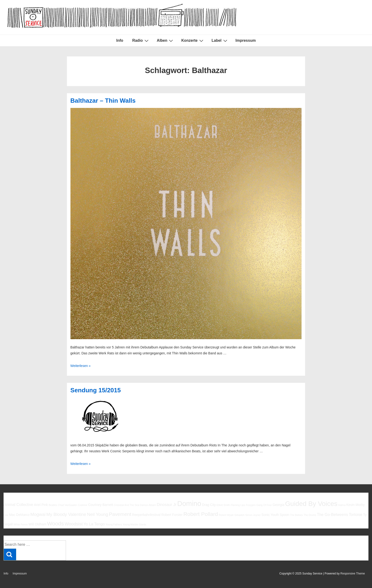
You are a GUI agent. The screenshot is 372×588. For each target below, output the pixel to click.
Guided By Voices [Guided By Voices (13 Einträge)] (311, 504)
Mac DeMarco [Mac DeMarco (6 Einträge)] (19, 515)
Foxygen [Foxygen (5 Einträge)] (251, 505)
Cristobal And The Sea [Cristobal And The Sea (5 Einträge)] (126, 505)
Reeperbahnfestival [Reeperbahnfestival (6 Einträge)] (146, 515)
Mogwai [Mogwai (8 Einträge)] (38, 514)
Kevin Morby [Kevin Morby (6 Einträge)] (356, 505)
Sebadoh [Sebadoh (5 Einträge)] (239, 515)
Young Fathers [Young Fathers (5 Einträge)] (114, 524)
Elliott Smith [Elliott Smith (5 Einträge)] (223, 505)
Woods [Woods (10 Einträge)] (56, 523)
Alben (165, 41)
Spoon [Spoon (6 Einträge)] (284, 515)
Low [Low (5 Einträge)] (6, 515)
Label (220, 41)
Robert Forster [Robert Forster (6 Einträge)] (172, 515)
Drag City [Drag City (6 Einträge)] (209, 505)
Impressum (246, 40)
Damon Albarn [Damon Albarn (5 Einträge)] (148, 505)
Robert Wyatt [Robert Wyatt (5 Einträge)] (226, 515)
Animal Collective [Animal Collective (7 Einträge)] (18, 505)
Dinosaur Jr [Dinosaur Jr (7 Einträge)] (167, 505)
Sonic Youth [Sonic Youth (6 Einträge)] (270, 515)
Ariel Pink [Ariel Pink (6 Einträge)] (41, 505)
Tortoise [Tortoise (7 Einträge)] (356, 514)
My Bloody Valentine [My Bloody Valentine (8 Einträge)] (66, 514)
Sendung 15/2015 (96, 390)
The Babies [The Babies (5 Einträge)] (297, 515)
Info (120, 40)
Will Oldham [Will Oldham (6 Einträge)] (37, 524)
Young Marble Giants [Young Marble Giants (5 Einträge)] (134, 524)
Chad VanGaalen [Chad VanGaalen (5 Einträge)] (67, 505)
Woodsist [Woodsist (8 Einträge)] (74, 524)
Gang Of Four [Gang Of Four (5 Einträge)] (264, 505)
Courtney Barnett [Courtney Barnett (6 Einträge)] (100, 505)
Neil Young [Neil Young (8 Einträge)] (98, 514)
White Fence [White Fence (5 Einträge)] (21, 524)
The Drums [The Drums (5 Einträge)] (310, 515)
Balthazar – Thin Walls (103, 101)
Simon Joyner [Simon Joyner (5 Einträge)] (253, 515)
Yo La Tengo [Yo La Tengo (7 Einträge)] (94, 524)
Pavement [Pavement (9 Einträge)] (120, 514)
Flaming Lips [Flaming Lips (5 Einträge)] (238, 505)
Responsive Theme (353, 574)
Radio (141, 41)
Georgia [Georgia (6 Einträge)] (279, 505)
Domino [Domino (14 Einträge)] (189, 503)
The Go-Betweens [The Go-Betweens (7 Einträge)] (332, 514)
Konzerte (193, 41)
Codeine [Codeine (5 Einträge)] (83, 505)
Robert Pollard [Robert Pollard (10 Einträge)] (201, 514)
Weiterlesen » (81, 366)
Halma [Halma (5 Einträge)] (342, 505)
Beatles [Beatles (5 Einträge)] (53, 505)
